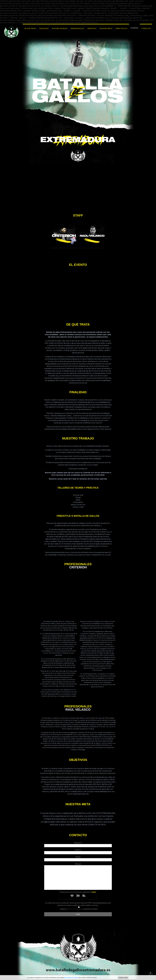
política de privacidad (75, 909)
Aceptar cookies (123, 978)
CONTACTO (146, 28)
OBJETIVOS (92, 28)
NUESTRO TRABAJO (60, 28)
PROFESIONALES (77, 28)
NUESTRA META (106, 28)
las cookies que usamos (71, 978)
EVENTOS (134, 28)
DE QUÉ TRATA (30, 28)
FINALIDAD (44, 28)
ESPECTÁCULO (121, 28)
